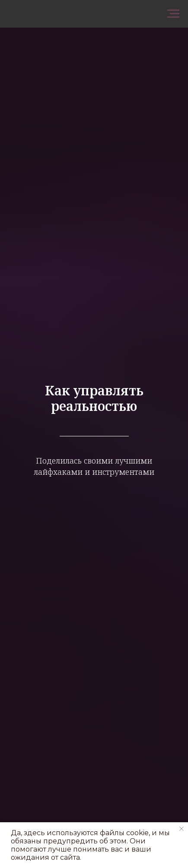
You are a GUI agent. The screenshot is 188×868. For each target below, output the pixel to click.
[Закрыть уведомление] (182, 829)
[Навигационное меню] (173, 14)
